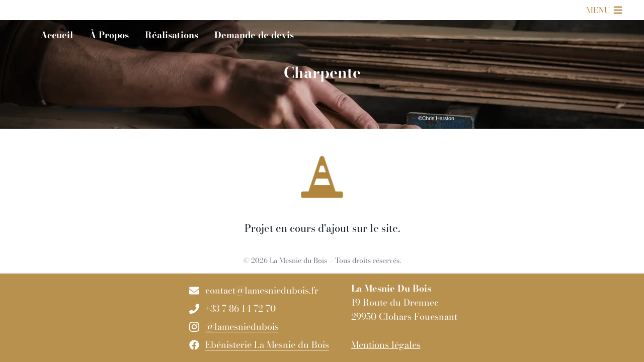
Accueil (57, 35)
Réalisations (172, 35)
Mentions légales (386, 345)
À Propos (109, 35)
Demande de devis (254, 35)
